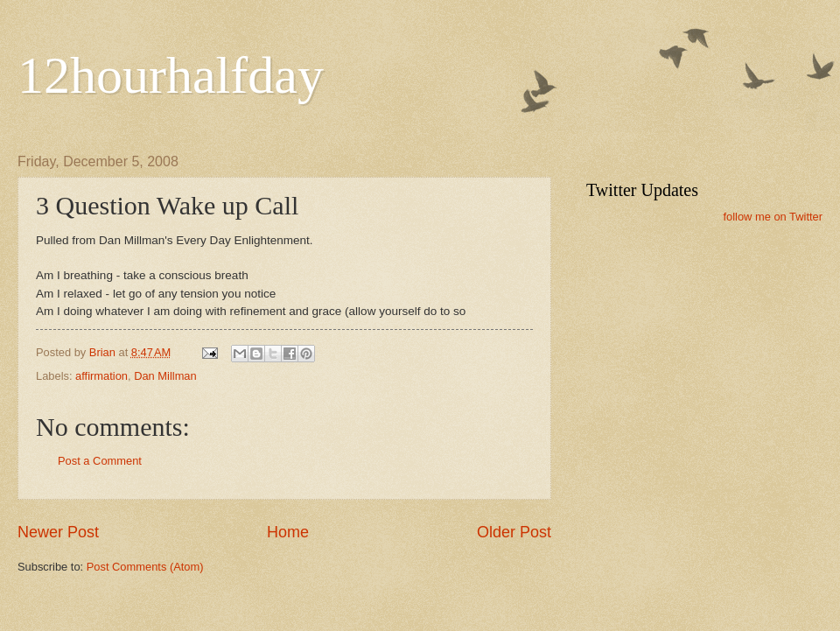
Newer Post (58, 532)
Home (288, 532)
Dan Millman (165, 376)
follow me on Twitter (773, 217)
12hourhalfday (171, 75)
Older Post (514, 532)
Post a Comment (100, 461)
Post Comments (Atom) (145, 567)
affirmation (101, 376)
